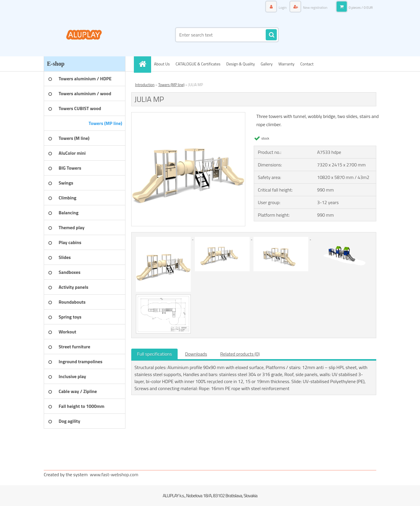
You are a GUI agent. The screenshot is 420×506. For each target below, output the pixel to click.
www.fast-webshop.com (114, 474)
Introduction (145, 85)
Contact (307, 64)
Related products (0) (240, 354)
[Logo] (84, 35)
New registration (315, 7)
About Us (162, 64)
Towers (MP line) (171, 85)
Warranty (287, 64)
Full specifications (154, 354)
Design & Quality (241, 64)
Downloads (196, 354)
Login (283, 7)
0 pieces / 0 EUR (361, 7)
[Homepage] (144, 64)
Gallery (267, 64)
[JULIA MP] (188, 115)
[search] (271, 35)
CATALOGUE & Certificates (198, 64)
